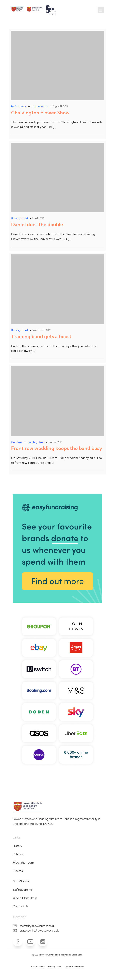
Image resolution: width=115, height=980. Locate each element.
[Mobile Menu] (101, 10)
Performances (19, 107)
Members (17, 442)
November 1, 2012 (41, 330)
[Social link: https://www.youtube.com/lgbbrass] (32, 942)
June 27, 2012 (55, 442)
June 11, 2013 (38, 218)
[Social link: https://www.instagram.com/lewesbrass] (44, 942)
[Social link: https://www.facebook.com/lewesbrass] (19, 942)
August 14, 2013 (60, 106)
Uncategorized (40, 107)
